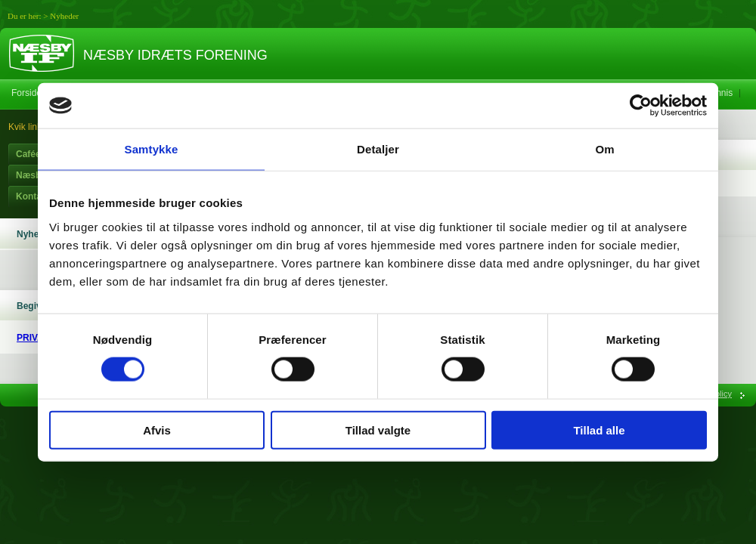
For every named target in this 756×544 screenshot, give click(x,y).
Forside (26, 93)
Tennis (720, 93)
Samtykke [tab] (152, 149)
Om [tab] (604, 149)
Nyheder (64, 16)
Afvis (157, 430)
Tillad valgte (378, 430)
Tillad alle (599, 430)
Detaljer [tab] (378, 149)
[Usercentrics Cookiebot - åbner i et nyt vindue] (641, 106)
